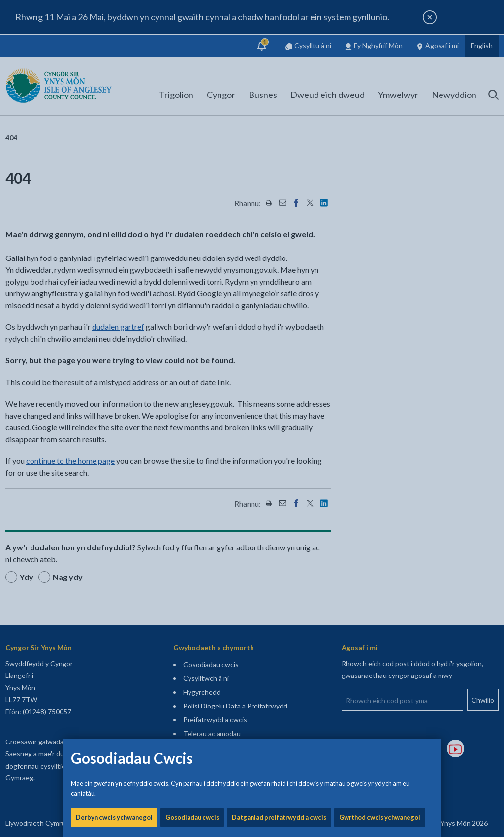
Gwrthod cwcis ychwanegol (380, 335)
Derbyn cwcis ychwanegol (114, 335)
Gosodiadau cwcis (192, 335)
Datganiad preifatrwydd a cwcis (279, 335)
